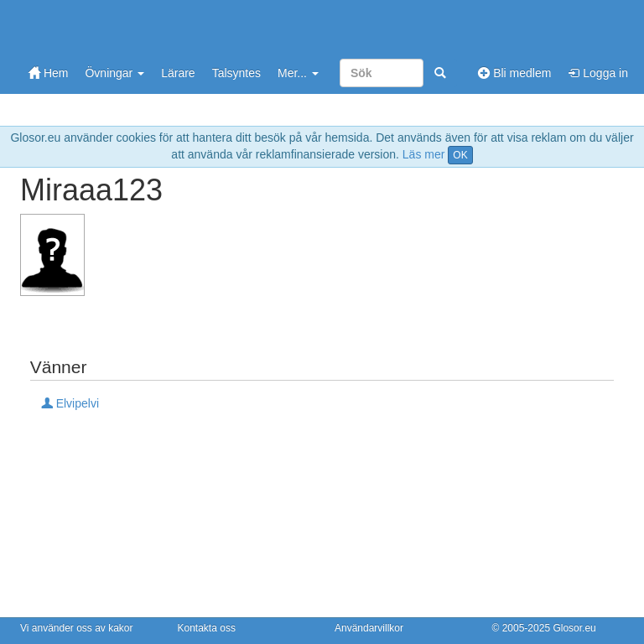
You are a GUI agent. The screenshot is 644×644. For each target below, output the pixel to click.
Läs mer (424, 154)
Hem (48, 73)
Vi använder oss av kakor (77, 628)
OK (460, 155)
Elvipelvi (70, 403)
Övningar (114, 73)
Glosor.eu (574, 628)
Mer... (298, 73)
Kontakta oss (207, 628)
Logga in (598, 73)
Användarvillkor (369, 628)
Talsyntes (236, 73)
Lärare (178, 73)
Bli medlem (514, 73)
